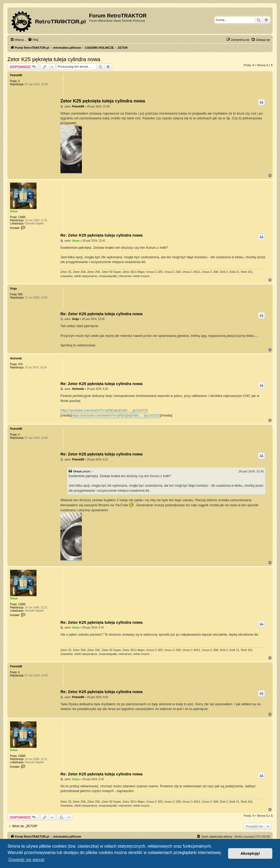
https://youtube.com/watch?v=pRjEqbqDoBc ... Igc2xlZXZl (116, 415)
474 (21, 364)
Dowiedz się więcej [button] (26, 860)
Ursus (14, 211)
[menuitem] (33, 40)
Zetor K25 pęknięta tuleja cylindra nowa (54, 59)
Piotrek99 (16, 75)
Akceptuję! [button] (250, 853)
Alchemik (16, 358)
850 (21, 294)
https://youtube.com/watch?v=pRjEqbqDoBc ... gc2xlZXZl (104, 410)
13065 (22, 217)
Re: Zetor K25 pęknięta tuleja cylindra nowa (101, 235)
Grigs (14, 289)
